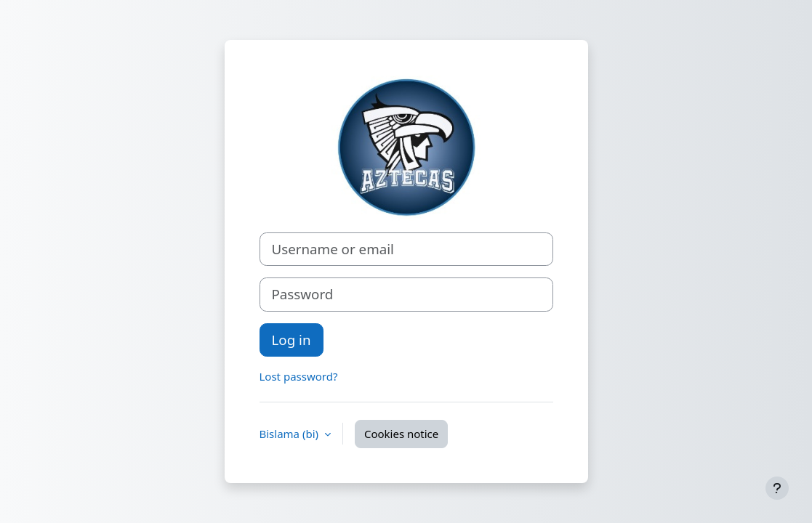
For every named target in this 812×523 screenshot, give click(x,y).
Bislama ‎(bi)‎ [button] (290, 434)
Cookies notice (401, 434)
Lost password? (299, 376)
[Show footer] (777, 488)
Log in (292, 340)
